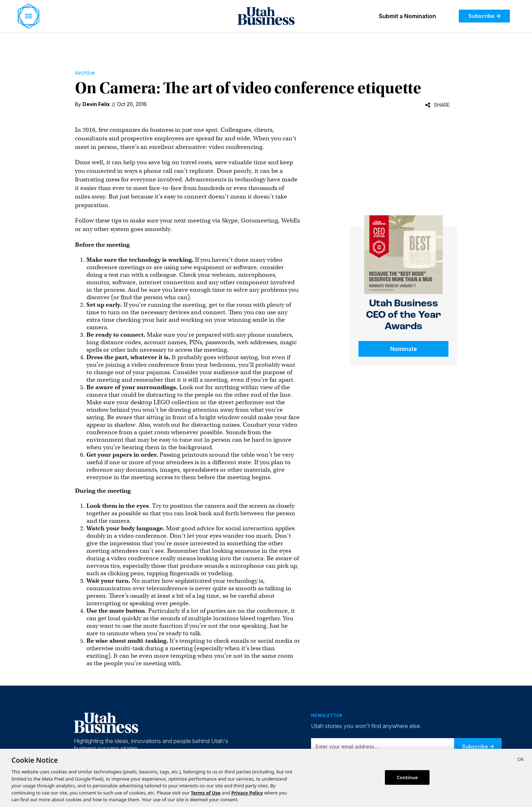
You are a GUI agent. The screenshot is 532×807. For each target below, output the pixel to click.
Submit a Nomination (407, 16)
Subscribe (484, 16)
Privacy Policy (247, 793)
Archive (85, 73)
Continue (407, 777)
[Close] (521, 760)
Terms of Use (205, 793)
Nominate (404, 349)
